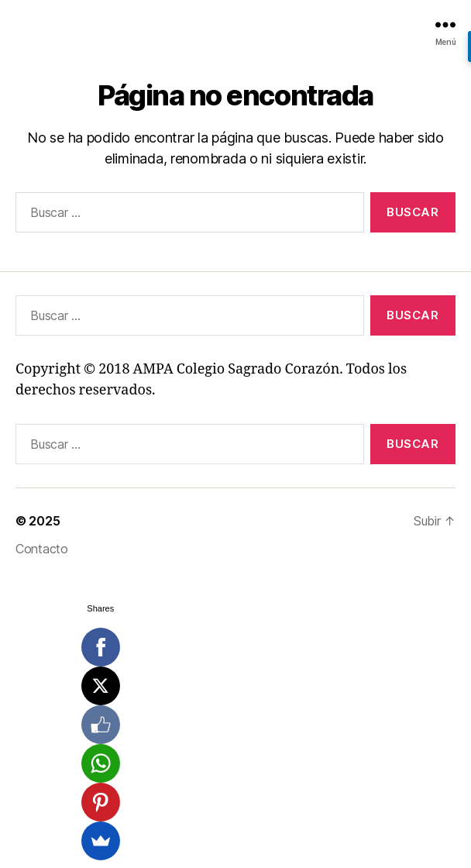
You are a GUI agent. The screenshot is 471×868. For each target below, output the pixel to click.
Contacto (42, 549)
